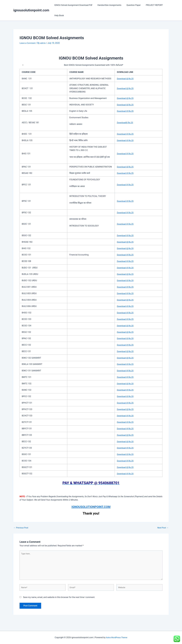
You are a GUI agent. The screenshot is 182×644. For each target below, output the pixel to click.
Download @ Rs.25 (126, 79)
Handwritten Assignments (108, 5)
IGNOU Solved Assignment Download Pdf (73, 5)
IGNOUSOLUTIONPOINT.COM (91, 507)
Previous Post (21, 528)
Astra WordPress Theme (117, 637)
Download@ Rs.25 (125, 123)
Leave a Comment (28, 43)
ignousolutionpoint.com (31, 10)
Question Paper (131, 5)
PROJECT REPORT (151, 5)
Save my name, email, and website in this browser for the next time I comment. (59, 599)
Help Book (59, 15)
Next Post (163, 528)
